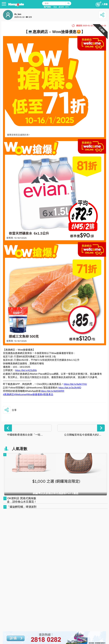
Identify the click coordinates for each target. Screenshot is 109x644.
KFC (67, 7)
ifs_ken (18, 14)
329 (30, 17)
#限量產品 (48, 394)
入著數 (102, 3)
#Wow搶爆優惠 (34, 394)
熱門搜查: (48, 7)
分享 (14, 410)
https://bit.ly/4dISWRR (52, 391)
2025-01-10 (19, 17)
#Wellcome (20, 394)
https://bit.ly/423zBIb (26, 370)
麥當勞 (61, 7)
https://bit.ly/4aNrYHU (75, 384)
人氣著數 (20, 449)
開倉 (55, 7)
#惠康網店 (8, 394)
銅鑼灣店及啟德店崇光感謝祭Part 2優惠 (55, 493)
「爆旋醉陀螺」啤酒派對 (22, 507)
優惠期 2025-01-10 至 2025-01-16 (91, 26)
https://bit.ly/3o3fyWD (70, 388)
